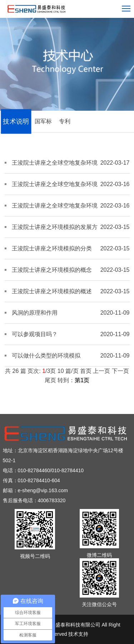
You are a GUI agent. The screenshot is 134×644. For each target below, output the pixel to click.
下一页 (120, 371)
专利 (65, 121)
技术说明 (16, 121)
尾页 (50, 380)
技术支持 (78, 634)
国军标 (43, 121)
